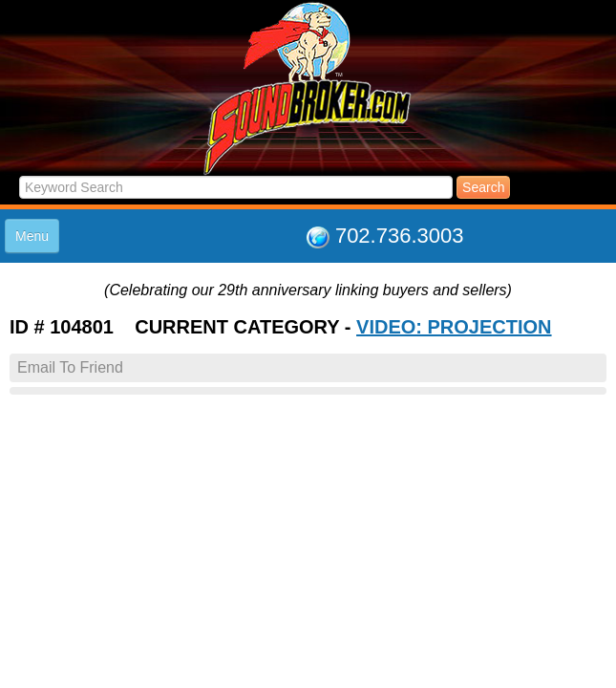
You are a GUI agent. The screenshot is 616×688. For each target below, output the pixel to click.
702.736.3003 (400, 236)
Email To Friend (70, 367)
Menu (32, 236)
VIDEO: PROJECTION (454, 327)
